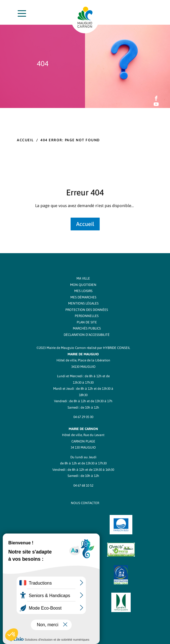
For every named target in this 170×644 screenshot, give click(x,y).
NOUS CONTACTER (85, 503)
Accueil (25, 140)
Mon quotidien (83, 285)
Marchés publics (87, 328)
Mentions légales (83, 303)
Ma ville (83, 278)
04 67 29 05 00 (83, 417)
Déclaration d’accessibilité (87, 335)
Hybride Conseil (117, 348)
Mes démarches (83, 297)
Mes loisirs (83, 291)
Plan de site (87, 322)
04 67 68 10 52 (83, 485)
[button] (12, 635)
